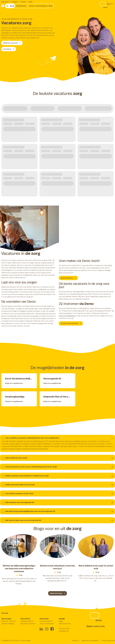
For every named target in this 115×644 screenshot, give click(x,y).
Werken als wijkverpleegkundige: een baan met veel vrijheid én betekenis (18, 570)
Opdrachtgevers (42, 6)
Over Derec (5, 2)
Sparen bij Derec (68, 278)
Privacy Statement (108, 640)
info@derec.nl (64, 631)
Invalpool (15, 2)
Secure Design (25, 640)
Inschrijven (9, 49)
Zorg (10, 6)
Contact (23, 2)
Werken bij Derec (65, 624)
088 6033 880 (64, 628)
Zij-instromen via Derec (71, 323)
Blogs (51, 6)
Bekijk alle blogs (58, 596)
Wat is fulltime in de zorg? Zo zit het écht (97, 568)
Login (31, 2)
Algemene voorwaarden (90, 640)
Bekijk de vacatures (12, 43)
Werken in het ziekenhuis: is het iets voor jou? (58, 568)
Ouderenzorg (21, 6)
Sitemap (75, 640)
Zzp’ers (32, 6)
